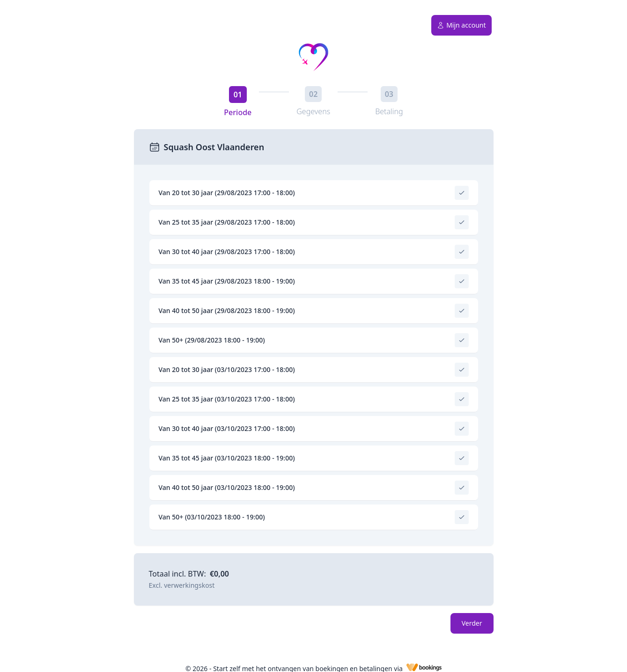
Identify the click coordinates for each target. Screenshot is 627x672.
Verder (472, 623)
